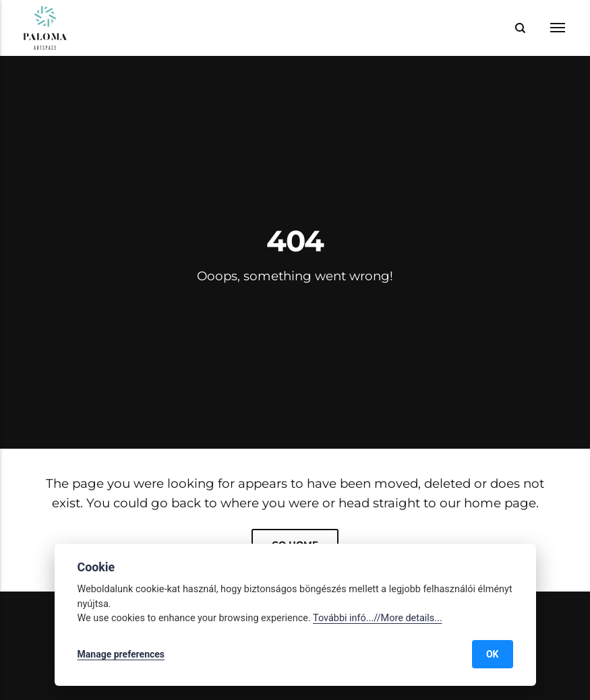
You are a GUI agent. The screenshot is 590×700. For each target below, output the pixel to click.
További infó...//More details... (378, 618)
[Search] (520, 28)
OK (493, 654)
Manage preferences (121, 654)
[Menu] (549, 28)
